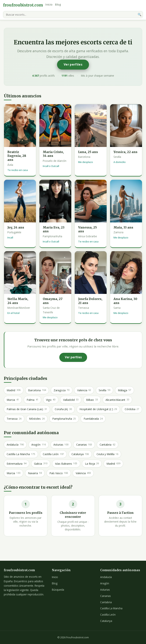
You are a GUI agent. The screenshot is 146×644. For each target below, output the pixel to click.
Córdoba (132, 409)
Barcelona (37, 390)
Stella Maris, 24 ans (18, 301)
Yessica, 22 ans (125, 152)
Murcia (13, 400)
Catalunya (80, 454)
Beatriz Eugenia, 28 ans (17, 156)
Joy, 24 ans (16, 227)
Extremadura (16, 464)
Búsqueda (58, 590)
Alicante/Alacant (117, 400)
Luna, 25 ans (88, 152)
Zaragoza (61, 390)
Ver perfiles (73, 64)
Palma (32, 400)
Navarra (35, 473)
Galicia (41, 464)
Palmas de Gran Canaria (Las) (27, 409)
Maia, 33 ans (123, 227)
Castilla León (53, 454)
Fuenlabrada (93, 419)
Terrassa (14, 419)
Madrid (13, 390)
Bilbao (92, 400)
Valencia (84, 390)
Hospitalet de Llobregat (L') (98, 409)
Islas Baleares (66, 464)
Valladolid (71, 400)
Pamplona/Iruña (64, 419)
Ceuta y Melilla (107, 454)
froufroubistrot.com (23, 5)
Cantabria (107, 445)
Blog (58, 4)
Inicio (49, 4)
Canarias (84, 445)
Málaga (124, 390)
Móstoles (37, 419)
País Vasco (59, 473)
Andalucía (15, 445)
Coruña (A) (63, 409)
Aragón (38, 445)
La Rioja (92, 464)
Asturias (61, 445)
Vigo (51, 400)
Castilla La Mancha (21, 454)
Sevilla (104, 390)
